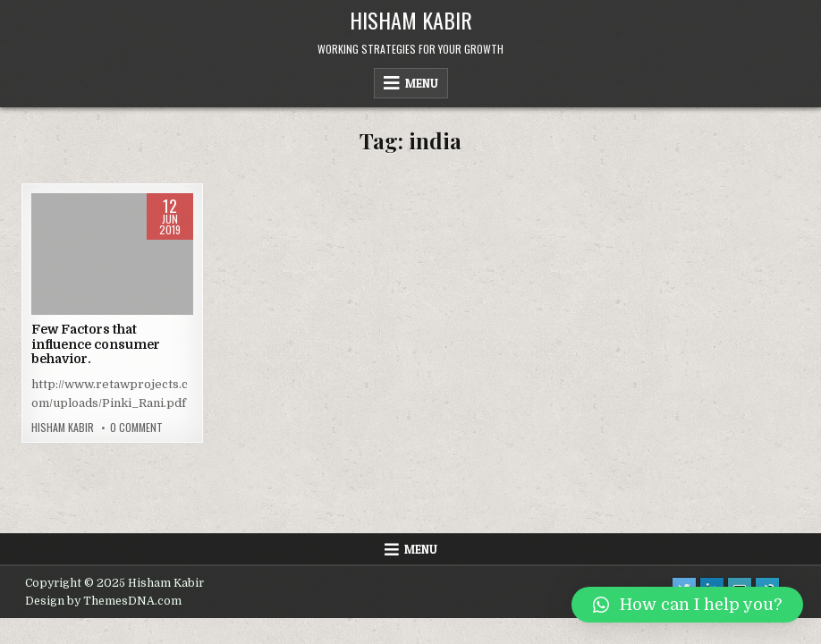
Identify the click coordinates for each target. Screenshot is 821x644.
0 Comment (136, 428)
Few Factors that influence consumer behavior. (96, 344)
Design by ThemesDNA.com (103, 601)
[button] (687, 605)
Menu (422, 83)
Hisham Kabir (411, 20)
